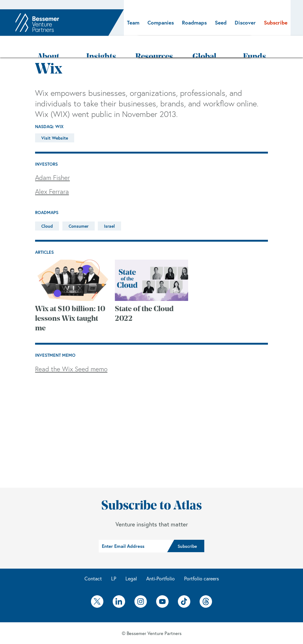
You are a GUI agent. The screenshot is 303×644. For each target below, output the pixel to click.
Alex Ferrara (52, 173)
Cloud (47, 208)
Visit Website (55, 120)
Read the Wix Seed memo (71, 351)
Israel (109, 208)
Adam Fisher (52, 159)
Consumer (79, 208)
